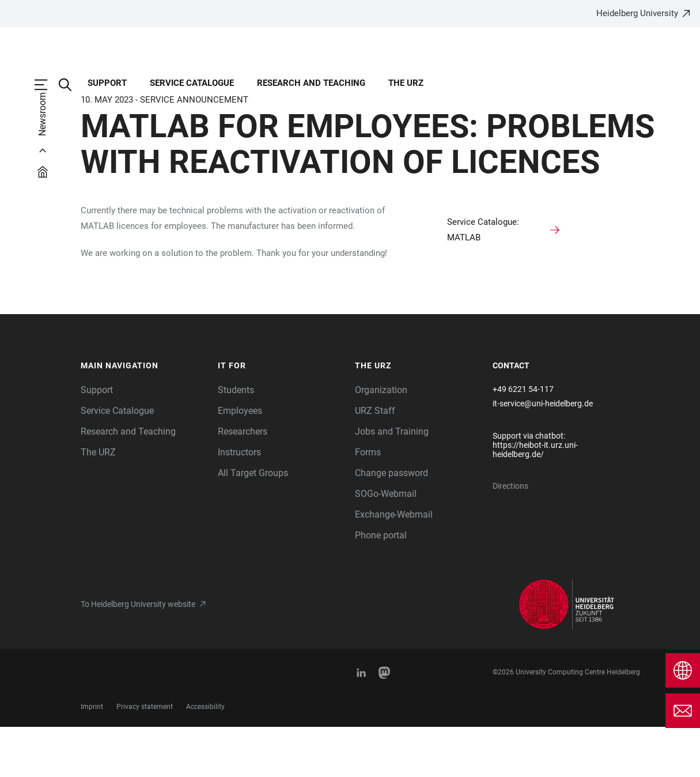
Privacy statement (145, 757)
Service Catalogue (117, 461)
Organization (381, 440)
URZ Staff (375, 461)
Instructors (239, 502)
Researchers (243, 482)
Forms (368, 502)
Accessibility (205, 757)
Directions (510, 536)
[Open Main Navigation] (47, 85)
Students (236, 440)
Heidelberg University (637, 13)
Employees (240, 461)
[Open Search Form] (71, 85)
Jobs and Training (392, 482)
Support (97, 440)
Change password (391, 523)
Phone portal (381, 585)
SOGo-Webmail (386, 544)
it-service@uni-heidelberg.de (543, 454)
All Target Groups (253, 523)
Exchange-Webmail (394, 565)
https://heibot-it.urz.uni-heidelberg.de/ (535, 500)
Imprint (92, 757)
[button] (144, 416)
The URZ (98, 502)
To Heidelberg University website (138, 654)
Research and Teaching (128, 482)
